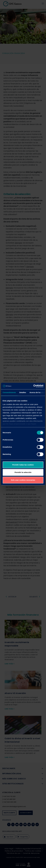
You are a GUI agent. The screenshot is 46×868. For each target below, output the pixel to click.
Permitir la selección (23, 472)
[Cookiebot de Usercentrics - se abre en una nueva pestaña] (33, 386)
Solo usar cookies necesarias (23, 480)
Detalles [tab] (23, 392)
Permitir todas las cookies (23, 465)
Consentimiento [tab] (9, 392)
